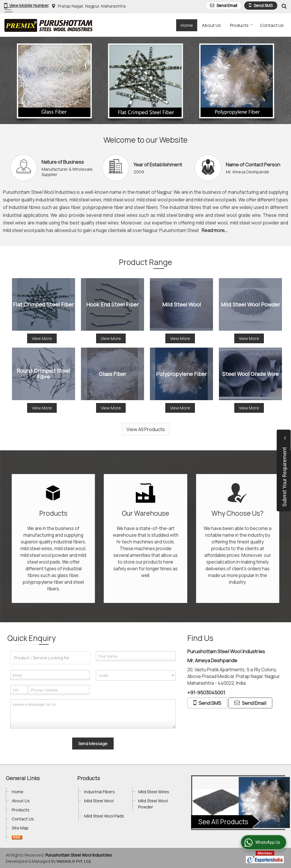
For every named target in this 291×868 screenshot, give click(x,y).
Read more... (214, 230)
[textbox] (50, 658)
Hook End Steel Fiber (112, 304)
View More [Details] (42, 338)
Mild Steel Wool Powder (251, 304)
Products (241, 25)
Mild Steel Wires (154, 792)
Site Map (20, 828)
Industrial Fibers (99, 792)
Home (187, 25)
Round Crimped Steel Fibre (43, 374)
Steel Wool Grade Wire (251, 374)
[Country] (136, 675)
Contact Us (272, 25)
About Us (211, 25)
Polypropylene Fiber (181, 374)
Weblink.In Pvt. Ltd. (74, 861)
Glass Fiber (112, 374)
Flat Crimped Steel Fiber (43, 304)
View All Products (146, 429)
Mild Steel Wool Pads (104, 816)
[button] (29, 5)
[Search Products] (283, 6)
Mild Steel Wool (182, 304)
